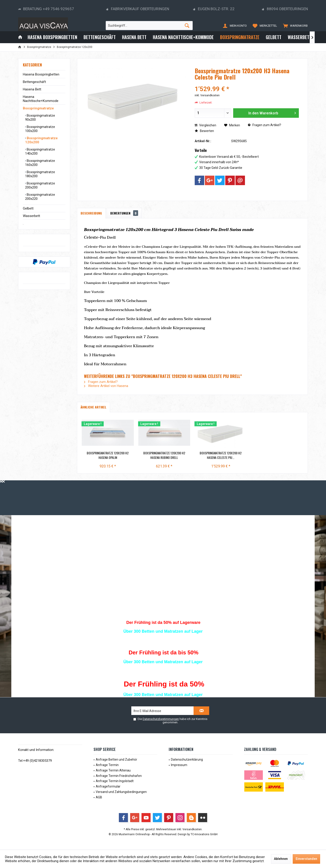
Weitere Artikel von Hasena (106, 386)
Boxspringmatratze (38, 108)
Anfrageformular (108, 786)
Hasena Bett (32, 89)
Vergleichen (205, 125)
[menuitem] (294, 26)
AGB (99, 797)
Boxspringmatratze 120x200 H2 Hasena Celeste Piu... (221, 455)
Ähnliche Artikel (93, 407)
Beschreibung (91, 213)
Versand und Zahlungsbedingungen (121, 792)
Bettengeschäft (34, 82)
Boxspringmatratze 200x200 (40, 185)
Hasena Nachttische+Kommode (41, 99)
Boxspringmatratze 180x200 (40, 174)
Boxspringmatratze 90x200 (40, 118)
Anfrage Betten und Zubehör (116, 759)
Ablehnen (281, 859)
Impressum (179, 765)
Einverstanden (306, 859)
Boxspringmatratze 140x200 (40, 151)
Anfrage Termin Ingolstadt (115, 781)
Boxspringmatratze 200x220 (40, 197)
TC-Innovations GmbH (204, 834)
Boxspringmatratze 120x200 (41, 140)
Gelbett (28, 208)
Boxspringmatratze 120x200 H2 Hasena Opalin (108, 455)
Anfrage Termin (107, 765)
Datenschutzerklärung (187, 759)
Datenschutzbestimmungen (161, 719)
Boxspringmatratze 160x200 (40, 163)
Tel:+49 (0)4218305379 (35, 761)
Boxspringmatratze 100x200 (40, 129)
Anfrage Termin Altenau (113, 770)
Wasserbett (31, 216)
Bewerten (204, 131)
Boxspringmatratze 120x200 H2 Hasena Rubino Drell (164, 455)
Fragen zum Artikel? (265, 125)
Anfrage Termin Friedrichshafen (119, 776)
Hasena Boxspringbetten (41, 74)
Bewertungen (124, 213)
